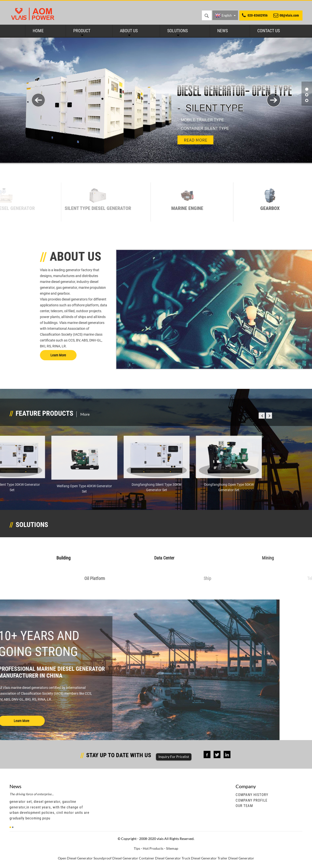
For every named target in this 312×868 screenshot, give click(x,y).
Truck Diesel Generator (199, 858)
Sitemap (172, 848)
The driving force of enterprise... (32, 794)
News (223, 31)
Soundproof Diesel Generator (116, 858)
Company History (252, 795)
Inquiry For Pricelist (174, 757)
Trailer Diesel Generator (236, 858)
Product (82, 31)
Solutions (177, 31)
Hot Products (153, 848)
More (85, 414)
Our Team (244, 806)
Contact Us (269, 31)
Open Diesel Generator (75, 858)
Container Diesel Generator (160, 858)
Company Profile (251, 800)
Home (38, 31)
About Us (129, 31)
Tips (137, 848)
